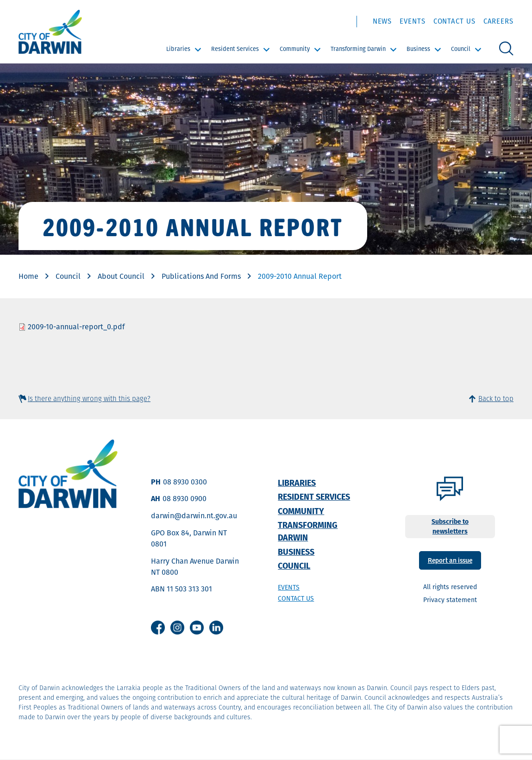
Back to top (496, 399)
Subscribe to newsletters (450, 526)
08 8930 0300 (185, 482)
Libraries (178, 49)
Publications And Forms (201, 276)
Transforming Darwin (358, 49)
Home (28, 276)
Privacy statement (450, 600)
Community (295, 49)
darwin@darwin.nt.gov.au (194, 516)
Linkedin (216, 628)
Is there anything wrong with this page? (89, 399)
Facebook (158, 628)
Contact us (296, 598)
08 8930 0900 (185, 499)
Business (418, 49)
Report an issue (450, 560)
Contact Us (454, 21)
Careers (498, 21)
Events (412, 21)
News (382, 21)
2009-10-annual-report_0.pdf (76, 327)
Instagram (177, 628)
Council (461, 49)
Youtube (197, 628)
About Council (121, 276)
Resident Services (235, 49)
